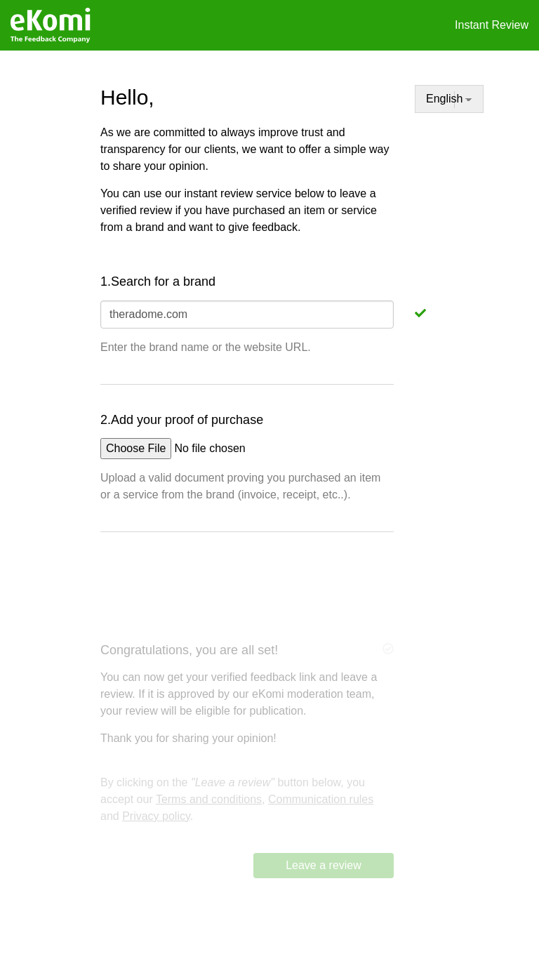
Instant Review (492, 25)
